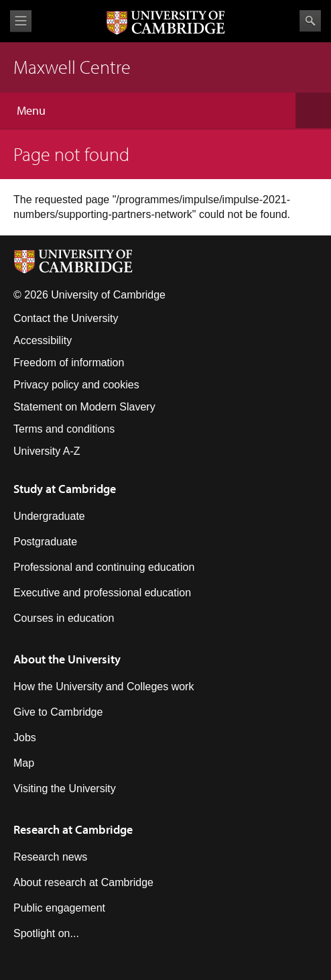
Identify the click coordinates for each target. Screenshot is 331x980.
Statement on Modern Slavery (84, 407)
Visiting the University (65, 788)
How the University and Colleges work (104, 687)
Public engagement (59, 908)
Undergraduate (49, 516)
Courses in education (64, 618)
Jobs (25, 738)
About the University (67, 659)
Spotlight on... (46, 933)
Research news (50, 857)
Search (310, 21)
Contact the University (66, 318)
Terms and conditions (64, 429)
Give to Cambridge (58, 712)
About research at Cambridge (83, 882)
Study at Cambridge (65, 489)
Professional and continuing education (104, 567)
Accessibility (43, 340)
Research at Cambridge (73, 829)
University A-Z (47, 451)
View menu (21, 21)
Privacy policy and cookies (76, 385)
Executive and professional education (102, 593)
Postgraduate (45, 542)
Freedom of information (69, 363)
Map (24, 763)
